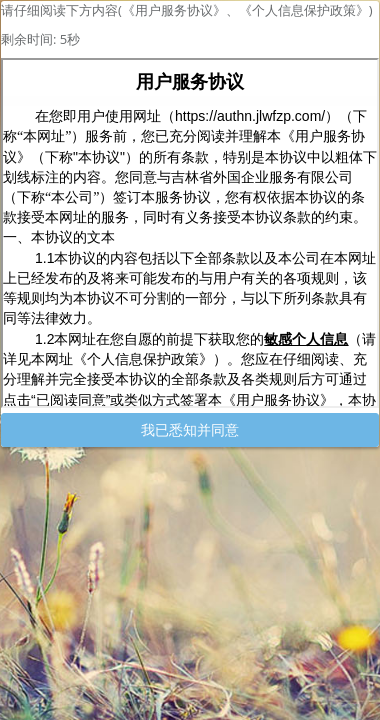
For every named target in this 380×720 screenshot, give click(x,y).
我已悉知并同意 (190, 429)
